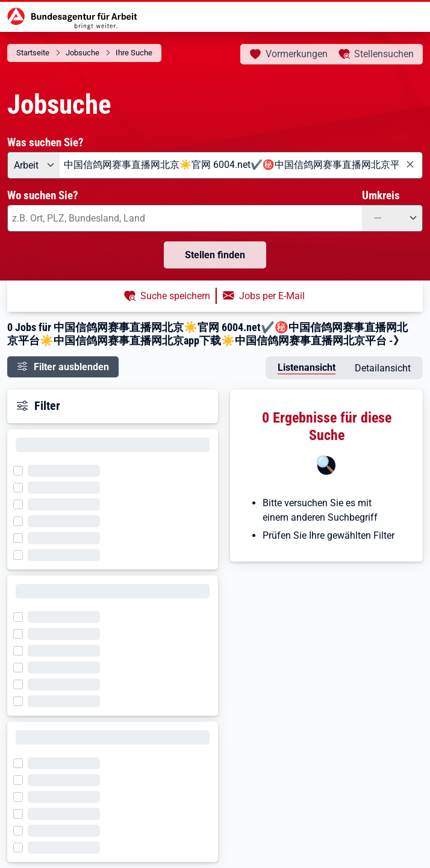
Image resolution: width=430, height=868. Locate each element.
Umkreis (381, 195)
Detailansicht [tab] (383, 368)
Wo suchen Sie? (43, 195)
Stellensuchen (384, 54)
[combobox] (241, 165)
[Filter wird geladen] (22, 470)
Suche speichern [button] (175, 296)
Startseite (33, 53)
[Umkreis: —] (392, 218)
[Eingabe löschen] (410, 165)
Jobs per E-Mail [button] (272, 296)
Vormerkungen (297, 54)
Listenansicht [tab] (307, 367)
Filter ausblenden (71, 367)
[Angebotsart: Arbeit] (33, 165)
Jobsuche (83, 53)
